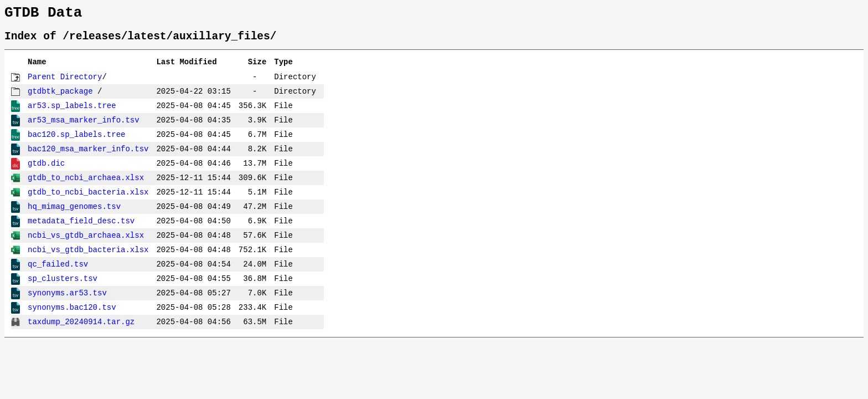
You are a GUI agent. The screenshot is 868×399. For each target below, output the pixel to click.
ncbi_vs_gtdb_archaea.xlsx (86, 242)
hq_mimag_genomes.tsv (74, 213)
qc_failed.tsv (58, 271)
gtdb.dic (46, 170)
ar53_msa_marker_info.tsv (84, 127)
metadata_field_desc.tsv (81, 227)
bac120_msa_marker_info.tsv (88, 155)
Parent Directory (65, 83)
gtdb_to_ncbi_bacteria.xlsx (88, 199)
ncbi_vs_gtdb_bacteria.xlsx (88, 256)
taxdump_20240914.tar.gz (81, 328)
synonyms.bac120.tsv (72, 314)
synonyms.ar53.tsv (67, 300)
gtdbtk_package (60, 98)
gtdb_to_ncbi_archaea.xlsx (86, 184)
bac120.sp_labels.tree (76, 141)
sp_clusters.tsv (63, 285)
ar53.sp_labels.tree (72, 112)
